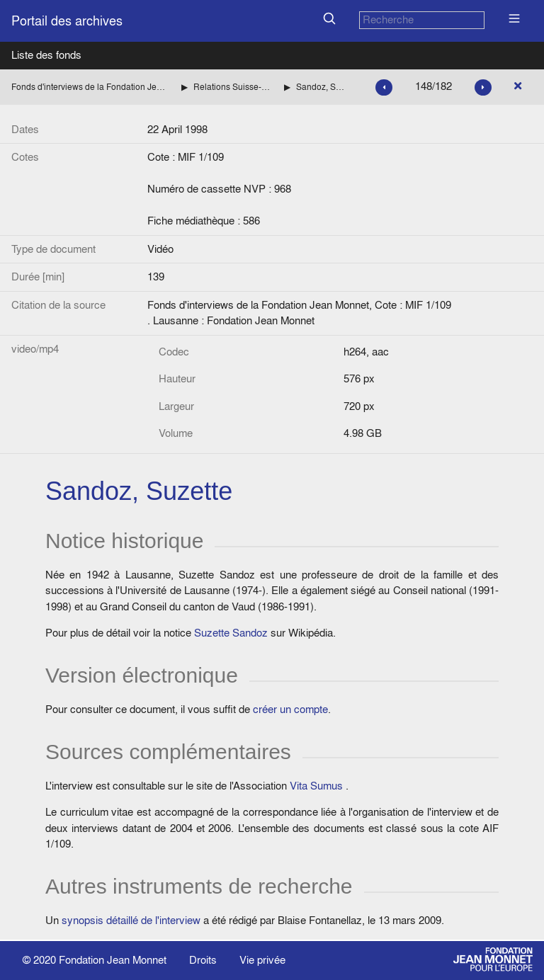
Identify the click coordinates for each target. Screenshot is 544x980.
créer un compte (290, 709)
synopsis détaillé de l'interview (131, 920)
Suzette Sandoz (231, 633)
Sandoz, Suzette (322, 87)
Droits (203, 960)
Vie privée (262, 960)
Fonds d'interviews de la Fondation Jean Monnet (91, 87)
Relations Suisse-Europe (233, 87)
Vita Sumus (316, 786)
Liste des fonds (46, 55)
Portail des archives (67, 21)
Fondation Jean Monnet (113, 960)
